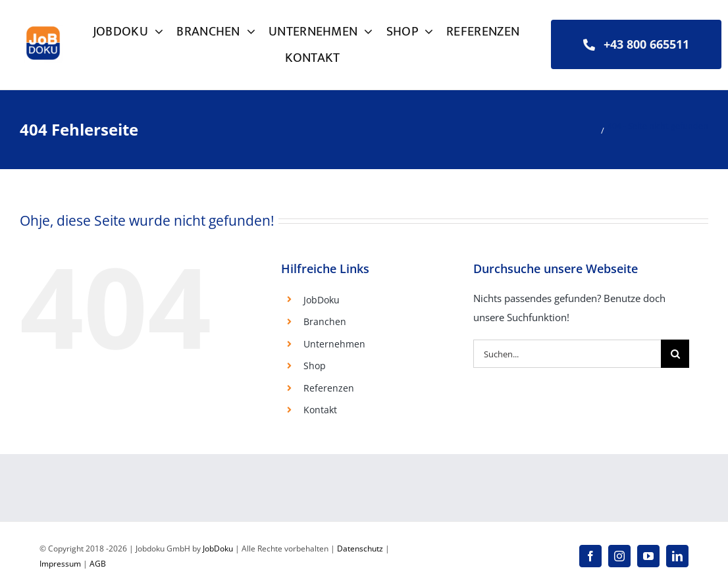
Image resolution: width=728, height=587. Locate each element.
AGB (98, 564)
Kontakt (320, 410)
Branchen (325, 321)
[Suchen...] (567, 354)
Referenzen (329, 388)
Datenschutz (360, 549)
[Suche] (675, 354)
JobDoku (322, 300)
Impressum (60, 564)
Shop (315, 366)
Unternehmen (334, 344)
